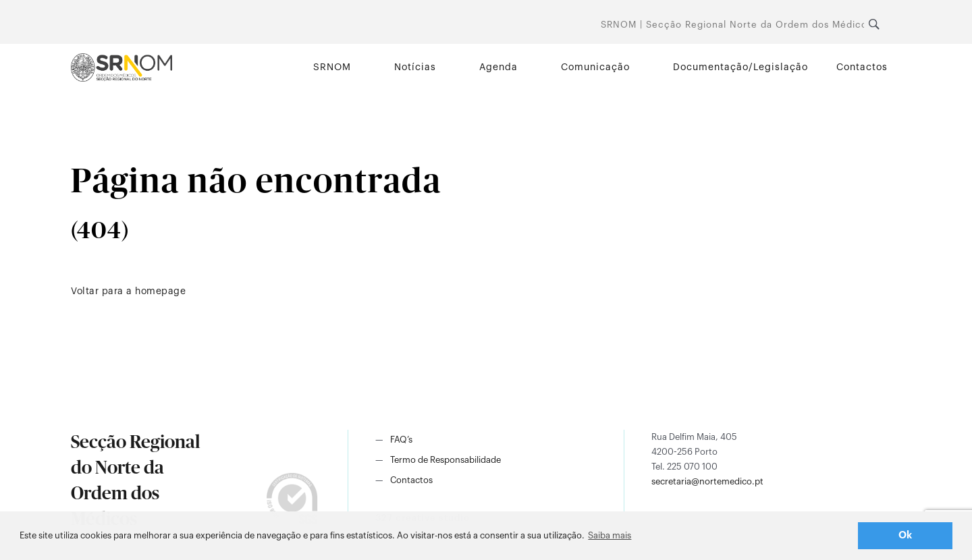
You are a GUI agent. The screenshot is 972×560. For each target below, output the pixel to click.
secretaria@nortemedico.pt (707, 481)
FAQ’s (401, 440)
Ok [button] (906, 535)
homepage (160, 291)
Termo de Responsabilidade (446, 460)
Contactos (862, 67)
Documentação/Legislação (740, 67)
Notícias (415, 67)
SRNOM (332, 67)
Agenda (498, 67)
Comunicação (595, 67)
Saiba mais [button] (610, 535)
